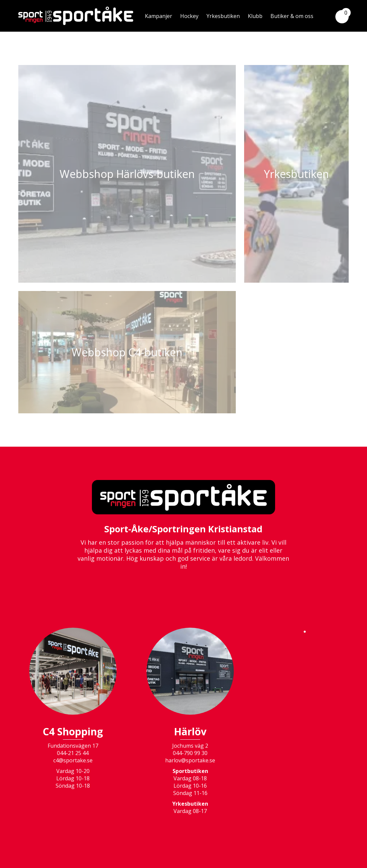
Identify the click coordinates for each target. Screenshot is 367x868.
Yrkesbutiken (223, 16)
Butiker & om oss (292, 16)
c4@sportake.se (73, 760)
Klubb (255, 16)
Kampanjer (159, 16)
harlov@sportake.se (190, 760)
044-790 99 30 (190, 753)
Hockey (189, 16)
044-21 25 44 (73, 753)
